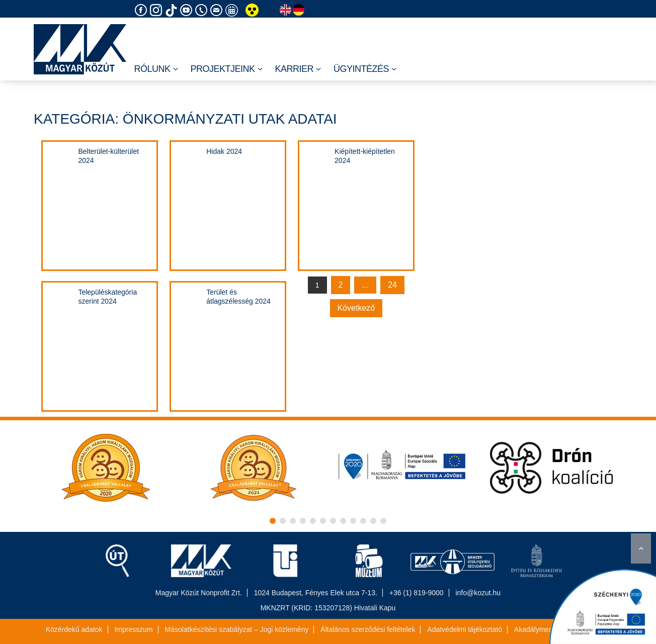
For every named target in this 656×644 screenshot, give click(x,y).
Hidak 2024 (224, 151)
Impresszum (133, 629)
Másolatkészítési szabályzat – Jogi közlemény (237, 629)
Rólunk (156, 69)
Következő (356, 308)
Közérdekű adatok (74, 629)
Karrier (298, 69)
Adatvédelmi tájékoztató (465, 629)
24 (392, 285)
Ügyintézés (365, 69)
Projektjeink (227, 69)
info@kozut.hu (478, 593)
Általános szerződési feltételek (368, 629)
